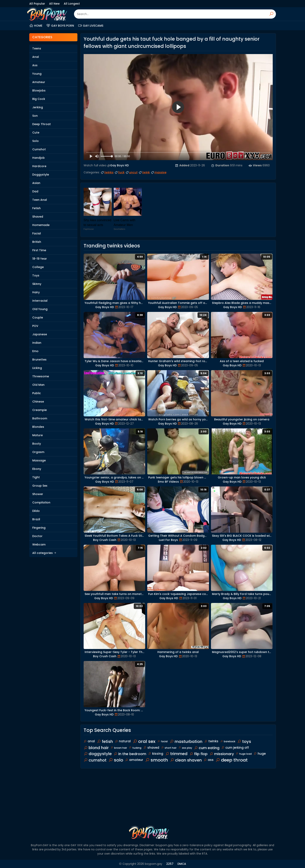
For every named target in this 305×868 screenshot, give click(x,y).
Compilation (41, 502)
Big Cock (39, 99)
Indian (37, 343)
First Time (39, 250)
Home (36, 26)
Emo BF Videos (168, 482)
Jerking (38, 107)
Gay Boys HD (119, 165)
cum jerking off (235, 748)
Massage (39, 460)
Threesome (41, 376)
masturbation (186, 741)
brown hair (119, 748)
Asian (36, 183)
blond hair (96, 748)
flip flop (199, 754)
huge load (244, 754)
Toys (36, 275)
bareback (228, 741)
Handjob (39, 158)
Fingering (39, 528)
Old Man (38, 385)
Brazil (36, 519)
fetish (105, 741)
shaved (151, 748)
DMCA (182, 864)
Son (35, 116)
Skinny (37, 284)
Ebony (37, 469)
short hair (169, 748)
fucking (135, 748)
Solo (35, 141)
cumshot (95, 760)
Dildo (36, 511)
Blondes (38, 427)
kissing (156, 754)
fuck (119, 172)
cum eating (207, 748)
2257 (170, 864)
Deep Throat (42, 124)
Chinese (38, 402)
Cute (36, 133)
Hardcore (39, 166)
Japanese (40, 334)
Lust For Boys (168, 540)
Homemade (41, 225)
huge (260, 754)
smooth (157, 760)
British (37, 242)
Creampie (40, 410)
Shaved (38, 217)
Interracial (40, 301)
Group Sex (40, 486)
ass (209, 760)
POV (35, 326)
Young (37, 74)
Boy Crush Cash (105, 540)
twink (144, 172)
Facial (37, 233)
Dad (35, 191)
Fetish (36, 208)
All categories (44, 553)
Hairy (36, 292)
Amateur (39, 82)
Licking (37, 368)
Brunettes (39, 360)
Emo (35, 351)
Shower (38, 494)
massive (159, 172)
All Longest (72, 4)
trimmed (176, 754)
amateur (134, 760)
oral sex (144, 741)
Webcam (39, 545)
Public (37, 393)
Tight (36, 477)
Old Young (40, 309)
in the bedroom (130, 754)
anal (89, 741)
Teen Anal (40, 200)
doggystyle (98, 754)
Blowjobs (39, 90)
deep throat (232, 760)
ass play (185, 748)
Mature (37, 435)
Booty (37, 444)
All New (54, 4)
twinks (107, 172)
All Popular (37, 4)
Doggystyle (41, 175)
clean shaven (186, 760)
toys (244, 741)
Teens (37, 48)
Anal (36, 57)
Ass (35, 65)
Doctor (37, 536)
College (38, 267)
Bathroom (40, 418)
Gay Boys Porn (60, 26)
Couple (38, 317)
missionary (222, 754)
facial (163, 741)
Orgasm (38, 452)
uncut (131, 172)
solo (116, 760)
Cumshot (39, 149)
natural (123, 741)
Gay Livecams (91, 26)
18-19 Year (40, 259)
